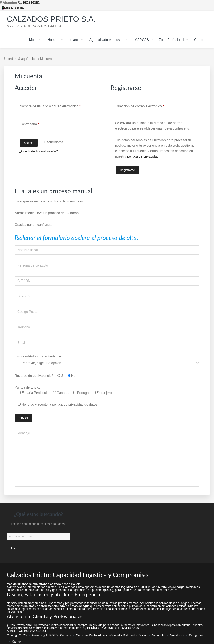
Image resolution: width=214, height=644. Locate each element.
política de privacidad (143, 156)
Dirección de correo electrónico (148, 105)
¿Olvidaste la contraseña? (38, 151)
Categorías (196, 634)
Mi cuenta (158, 634)
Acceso (29, 143)
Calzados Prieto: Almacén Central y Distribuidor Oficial (111, 634)
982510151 (31, 3)
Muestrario (177, 634)
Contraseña (37, 123)
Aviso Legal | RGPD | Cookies (51, 634)
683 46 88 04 (14, 8)
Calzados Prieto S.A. (55, 19)
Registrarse (127, 170)
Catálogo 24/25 (17, 634)
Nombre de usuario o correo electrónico (58, 105)
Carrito (16, 637)
